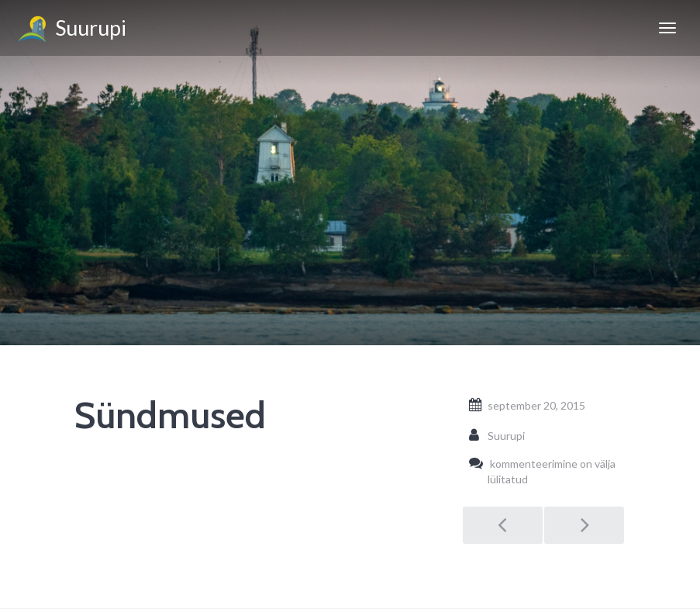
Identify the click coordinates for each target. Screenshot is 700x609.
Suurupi (71, 30)
